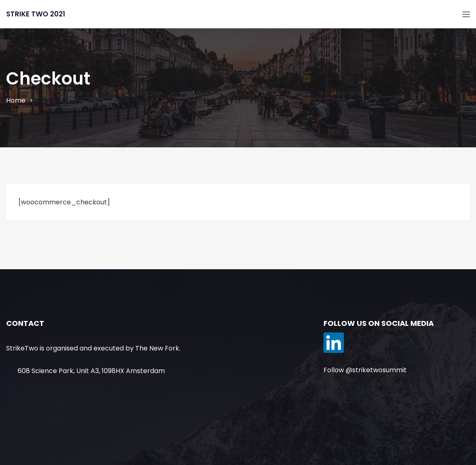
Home (16, 100)
